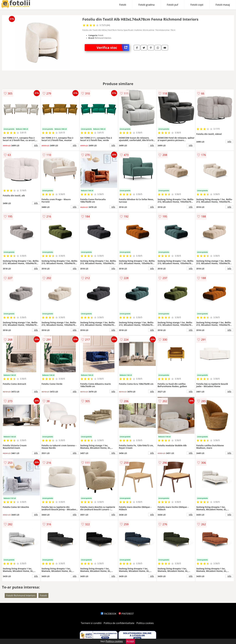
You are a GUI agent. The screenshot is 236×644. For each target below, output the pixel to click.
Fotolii (123, 5)
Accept (130, 641)
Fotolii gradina (146, 5)
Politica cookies (145, 623)
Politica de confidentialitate (119, 623)
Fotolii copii (197, 5)
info (36, 145)
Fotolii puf (172, 5)
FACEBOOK (109, 614)
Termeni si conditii (91, 623)
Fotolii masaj (223, 5)
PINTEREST (126, 614)
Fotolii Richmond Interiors (21, 595)
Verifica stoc (113, 48)
